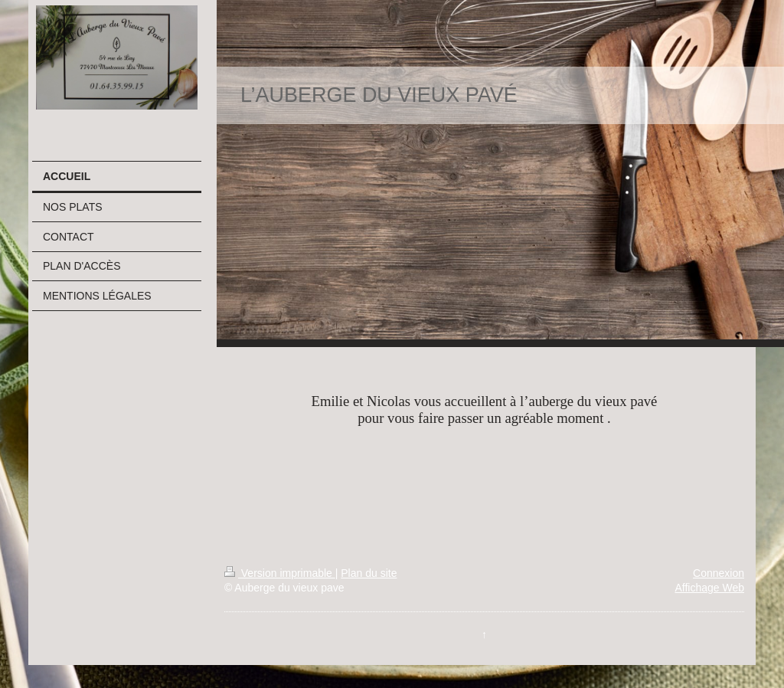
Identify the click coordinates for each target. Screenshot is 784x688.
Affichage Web (709, 588)
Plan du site (369, 573)
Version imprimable (280, 573)
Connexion (719, 573)
